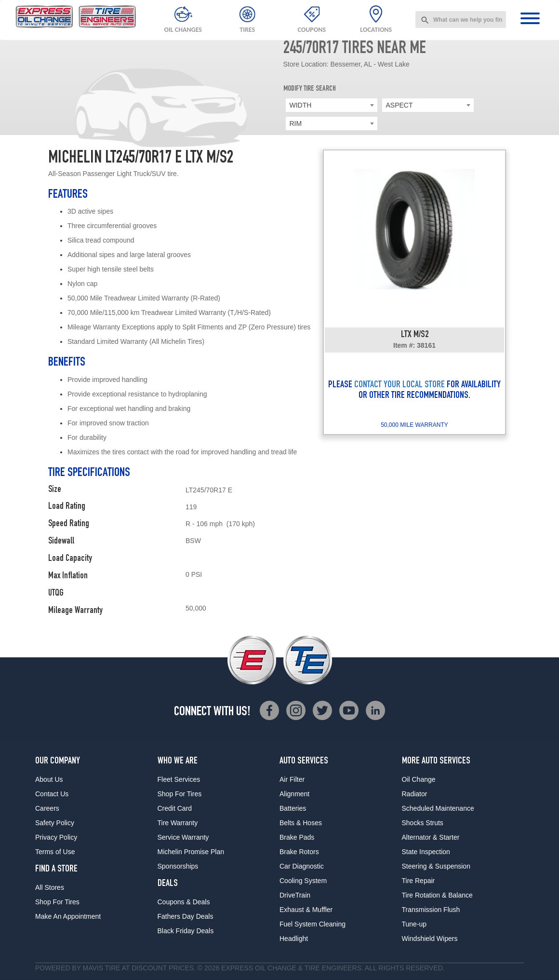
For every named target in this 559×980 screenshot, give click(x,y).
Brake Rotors (299, 852)
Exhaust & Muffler (306, 910)
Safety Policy (55, 823)
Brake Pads (297, 837)
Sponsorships (178, 866)
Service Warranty (183, 837)
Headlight (294, 939)
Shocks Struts (423, 823)
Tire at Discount (136, 968)
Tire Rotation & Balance (437, 895)
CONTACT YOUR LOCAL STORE (399, 385)
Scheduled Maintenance (438, 808)
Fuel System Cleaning (313, 924)
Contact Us (52, 794)
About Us (49, 779)
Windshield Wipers (430, 939)
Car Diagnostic (302, 866)
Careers (47, 808)
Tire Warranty (178, 823)
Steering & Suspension (436, 866)
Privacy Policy (56, 837)
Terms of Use (55, 852)
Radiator (415, 794)
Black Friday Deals (186, 931)
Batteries (293, 808)
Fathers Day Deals (186, 916)
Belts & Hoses (301, 823)
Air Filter (292, 779)
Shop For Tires (57, 902)
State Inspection (426, 852)
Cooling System (303, 881)
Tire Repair (419, 881)
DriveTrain (295, 895)
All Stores (50, 887)
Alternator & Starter (431, 837)
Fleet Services (179, 779)
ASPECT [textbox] (399, 105)
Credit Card (175, 808)
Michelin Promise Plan (191, 852)
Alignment (294, 794)
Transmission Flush (431, 910)
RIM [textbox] (296, 123)
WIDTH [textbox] (301, 105)
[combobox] (461, 20)
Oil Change (419, 779)
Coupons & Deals (184, 902)
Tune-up (414, 924)
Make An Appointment (68, 916)
